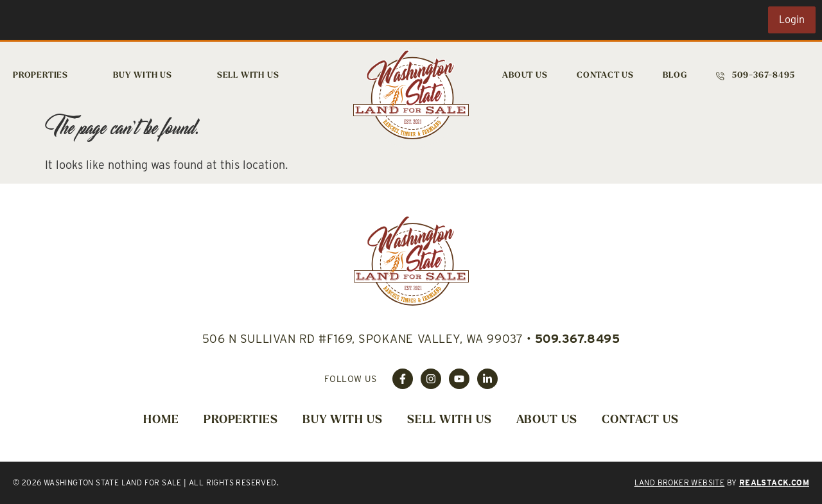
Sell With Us (248, 75)
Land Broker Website (680, 482)
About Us (525, 75)
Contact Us (605, 75)
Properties (40, 75)
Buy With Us (143, 75)
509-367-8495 (764, 75)
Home (161, 420)
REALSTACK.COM (774, 482)
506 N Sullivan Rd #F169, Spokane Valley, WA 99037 (363, 339)
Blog (675, 75)
